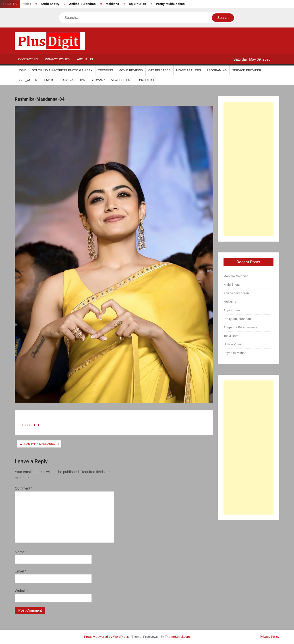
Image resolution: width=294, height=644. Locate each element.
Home (22, 70)
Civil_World (27, 80)
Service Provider (247, 70)
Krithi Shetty (50, 4)
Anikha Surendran (82, 4)
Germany (98, 80)
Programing (217, 70)
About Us (85, 59)
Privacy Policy (58, 59)
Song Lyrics (145, 80)
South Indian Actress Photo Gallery (62, 70)
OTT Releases (159, 70)
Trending (106, 70)
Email (20, 571)
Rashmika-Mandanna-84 (42, 444)
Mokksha (112, 4)
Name (21, 552)
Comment (24, 488)
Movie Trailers (189, 70)
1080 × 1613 (32, 425)
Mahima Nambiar (236, 276)
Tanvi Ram (231, 336)
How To (49, 80)
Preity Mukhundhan (170, 4)
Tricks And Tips (72, 80)
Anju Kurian (138, 4)
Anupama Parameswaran (241, 327)
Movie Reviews (131, 70)
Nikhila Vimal (233, 344)
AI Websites (120, 80)
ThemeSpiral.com (177, 637)
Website (21, 591)
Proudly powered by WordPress (106, 637)
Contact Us (28, 59)
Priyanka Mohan (235, 353)
